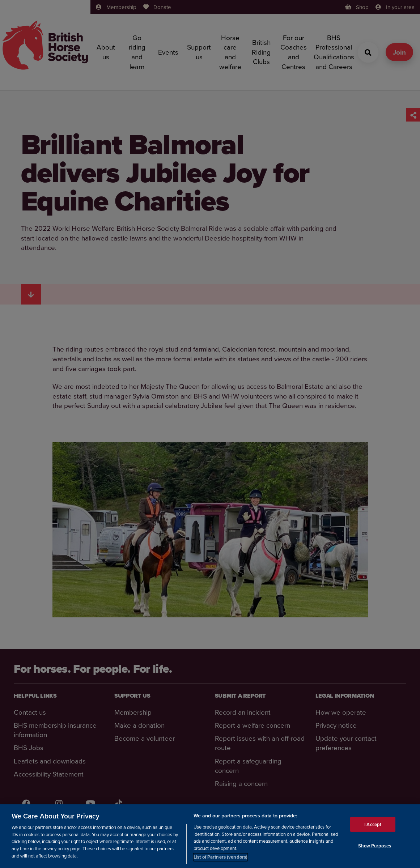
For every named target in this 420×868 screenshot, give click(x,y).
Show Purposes (375, 846)
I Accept (373, 824)
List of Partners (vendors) (220, 857)
